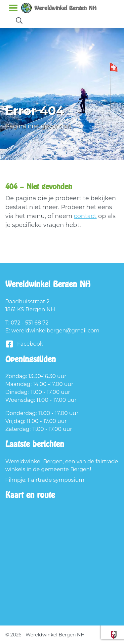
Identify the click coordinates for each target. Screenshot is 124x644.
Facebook (24, 344)
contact (85, 216)
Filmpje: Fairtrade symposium (45, 480)
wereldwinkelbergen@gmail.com (55, 331)
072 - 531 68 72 (30, 323)
